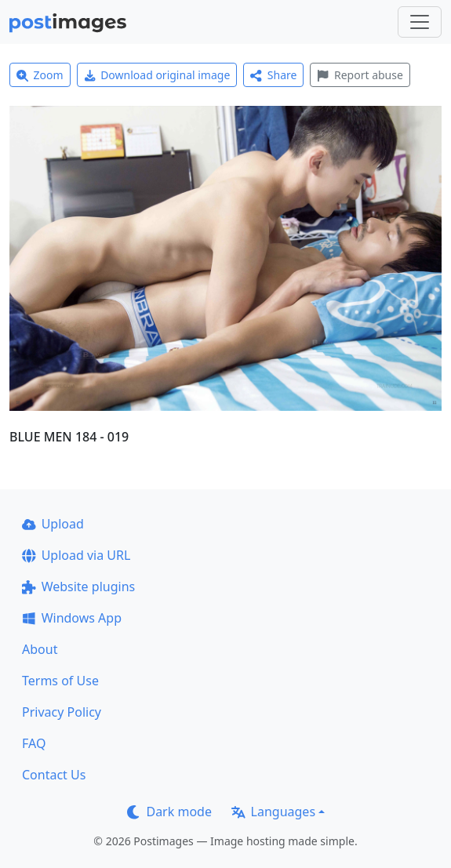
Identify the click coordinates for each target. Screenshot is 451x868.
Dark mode (169, 812)
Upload (53, 524)
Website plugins (78, 587)
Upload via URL (76, 555)
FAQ (34, 743)
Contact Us (54, 775)
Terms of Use (60, 681)
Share (273, 75)
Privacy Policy (62, 712)
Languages (273, 812)
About (40, 649)
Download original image (157, 75)
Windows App (72, 618)
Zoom (40, 75)
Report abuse (360, 75)
